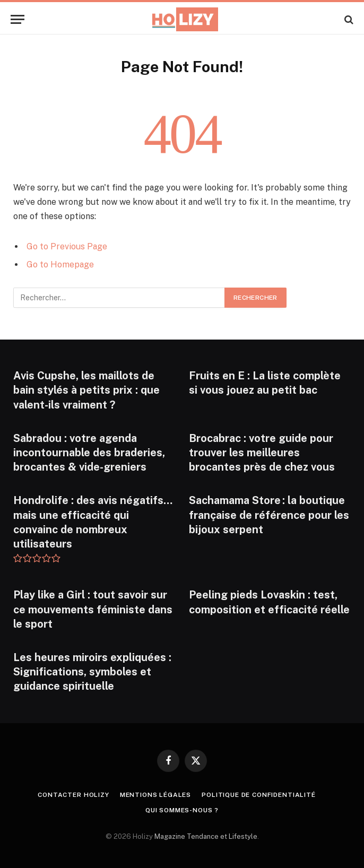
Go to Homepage (60, 264)
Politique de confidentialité (259, 795)
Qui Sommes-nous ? (182, 810)
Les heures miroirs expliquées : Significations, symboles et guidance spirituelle (92, 672)
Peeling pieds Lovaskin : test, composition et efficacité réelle (269, 602)
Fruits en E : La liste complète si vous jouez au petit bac (265, 383)
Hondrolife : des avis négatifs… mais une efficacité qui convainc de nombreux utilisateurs (93, 522)
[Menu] (18, 19)
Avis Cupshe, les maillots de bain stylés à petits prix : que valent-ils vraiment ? (86, 390)
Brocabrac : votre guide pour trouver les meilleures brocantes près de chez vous (262, 453)
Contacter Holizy (73, 795)
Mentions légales (155, 795)
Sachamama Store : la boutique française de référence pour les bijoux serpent (269, 515)
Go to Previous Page (67, 246)
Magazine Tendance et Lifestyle (206, 836)
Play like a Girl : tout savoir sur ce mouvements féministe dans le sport (93, 609)
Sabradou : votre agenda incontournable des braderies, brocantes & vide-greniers (89, 453)
